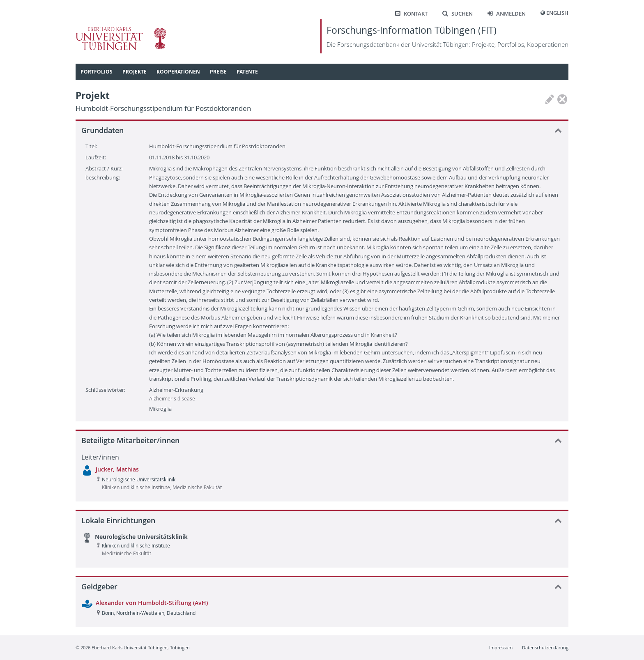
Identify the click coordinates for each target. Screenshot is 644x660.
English (557, 13)
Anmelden (507, 14)
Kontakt (411, 14)
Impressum (501, 647)
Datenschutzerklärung (545, 647)
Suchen (458, 14)
